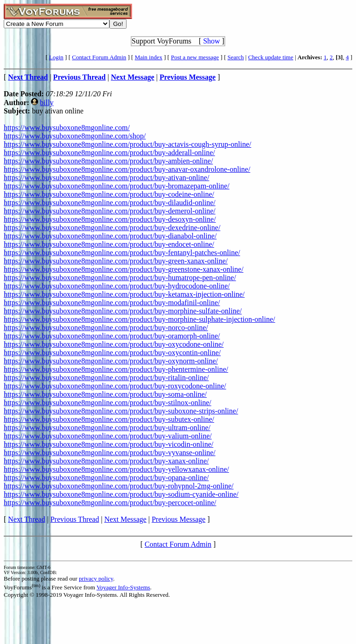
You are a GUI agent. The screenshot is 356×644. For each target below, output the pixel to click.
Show (211, 41)
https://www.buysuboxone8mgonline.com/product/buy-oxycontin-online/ (112, 353)
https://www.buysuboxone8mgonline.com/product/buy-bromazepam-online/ (117, 186)
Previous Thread (75, 519)
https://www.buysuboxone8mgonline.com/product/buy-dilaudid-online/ (110, 203)
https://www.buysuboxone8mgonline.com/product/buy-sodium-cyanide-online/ (121, 494)
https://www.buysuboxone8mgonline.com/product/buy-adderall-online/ (109, 153)
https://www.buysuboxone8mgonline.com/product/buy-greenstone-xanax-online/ (124, 269)
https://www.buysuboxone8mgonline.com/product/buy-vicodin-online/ (108, 444)
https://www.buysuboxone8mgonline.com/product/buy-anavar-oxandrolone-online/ (127, 169)
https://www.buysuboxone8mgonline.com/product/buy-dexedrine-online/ (112, 228)
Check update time (270, 57)
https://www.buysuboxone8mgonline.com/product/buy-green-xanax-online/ (116, 261)
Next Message (125, 519)
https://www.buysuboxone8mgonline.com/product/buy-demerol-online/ (110, 211)
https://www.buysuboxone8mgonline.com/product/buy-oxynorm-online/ (111, 361)
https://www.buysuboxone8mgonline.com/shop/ (75, 136)
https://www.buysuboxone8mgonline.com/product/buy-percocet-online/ (110, 503)
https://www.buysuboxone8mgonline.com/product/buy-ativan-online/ (106, 178)
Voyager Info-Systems (123, 587)
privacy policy (96, 578)
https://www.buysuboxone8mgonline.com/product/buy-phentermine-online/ (116, 369)
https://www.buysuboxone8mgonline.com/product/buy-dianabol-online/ (110, 236)
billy (47, 103)
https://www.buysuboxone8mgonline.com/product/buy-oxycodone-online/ (114, 344)
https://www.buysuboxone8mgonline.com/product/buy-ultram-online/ (107, 428)
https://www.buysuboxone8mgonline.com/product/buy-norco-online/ (106, 328)
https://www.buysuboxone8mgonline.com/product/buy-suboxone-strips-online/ (121, 411)
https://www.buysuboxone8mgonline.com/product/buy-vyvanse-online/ (110, 453)
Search (236, 57)
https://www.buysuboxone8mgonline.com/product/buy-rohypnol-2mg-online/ (119, 486)
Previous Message (178, 519)
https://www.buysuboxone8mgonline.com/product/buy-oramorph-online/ (112, 336)
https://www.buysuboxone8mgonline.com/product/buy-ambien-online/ (108, 161)
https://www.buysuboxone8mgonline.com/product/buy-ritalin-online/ (106, 378)
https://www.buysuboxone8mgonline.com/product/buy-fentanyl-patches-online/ (122, 253)
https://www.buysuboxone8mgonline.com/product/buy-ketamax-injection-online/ (124, 294)
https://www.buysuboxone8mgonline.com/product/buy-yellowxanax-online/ (116, 469)
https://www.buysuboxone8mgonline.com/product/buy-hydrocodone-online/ (117, 286)
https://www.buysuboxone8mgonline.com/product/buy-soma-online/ (105, 394)
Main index (149, 57)
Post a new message (195, 57)
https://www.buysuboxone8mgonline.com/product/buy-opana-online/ (106, 478)
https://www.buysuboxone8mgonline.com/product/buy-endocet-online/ (109, 244)
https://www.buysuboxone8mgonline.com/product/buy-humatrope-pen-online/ (120, 278)
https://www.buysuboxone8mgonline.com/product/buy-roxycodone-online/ (115, 386)
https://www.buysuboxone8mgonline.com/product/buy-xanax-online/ (106, 461)
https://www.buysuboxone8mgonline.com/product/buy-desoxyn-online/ (110, 219)
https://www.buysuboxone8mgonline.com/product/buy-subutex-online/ (109, 419)
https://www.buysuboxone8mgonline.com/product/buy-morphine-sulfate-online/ (123, 311)
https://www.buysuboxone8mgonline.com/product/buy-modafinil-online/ (112, 303)
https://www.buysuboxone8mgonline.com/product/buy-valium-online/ (108, 436)
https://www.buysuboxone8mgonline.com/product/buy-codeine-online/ (109, 194)
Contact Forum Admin (99, 57)
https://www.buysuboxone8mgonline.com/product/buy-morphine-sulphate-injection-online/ (140, 319)
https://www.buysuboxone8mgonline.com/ (67, 128)
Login (56, 57)
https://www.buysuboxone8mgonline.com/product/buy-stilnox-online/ (108, 403)
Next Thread (26, 519)
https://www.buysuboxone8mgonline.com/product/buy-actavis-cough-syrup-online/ (127, 144)
